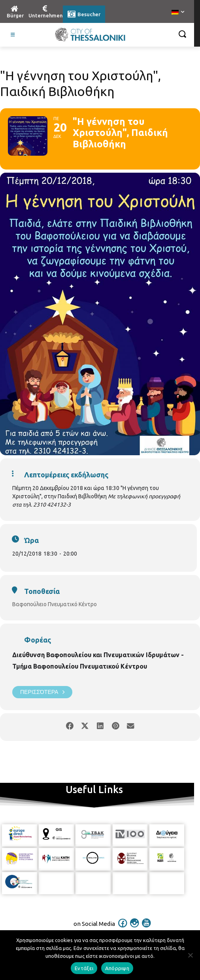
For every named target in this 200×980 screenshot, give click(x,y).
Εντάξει (84, 968)
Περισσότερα (42, 692)
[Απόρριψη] (190, 955)
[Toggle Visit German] (13, 35)
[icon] (123, 928)
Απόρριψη (117, 968)
